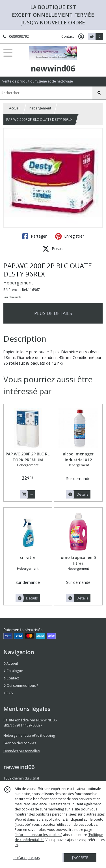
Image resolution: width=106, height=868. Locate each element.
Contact (68, 36)
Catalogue (13, 671)
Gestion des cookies (20, 743)
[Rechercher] (99, 93)
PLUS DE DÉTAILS (53, 313)
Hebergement (18, 283)
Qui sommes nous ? (21, 686)
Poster (53, 249)
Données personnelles (21, 751)
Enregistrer (70, 236)
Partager (34, 236)
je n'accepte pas (27, 858)
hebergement (40, 108)
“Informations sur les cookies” (38, 835)
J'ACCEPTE (80, 858)
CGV (8, 693)
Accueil (15, 108)
